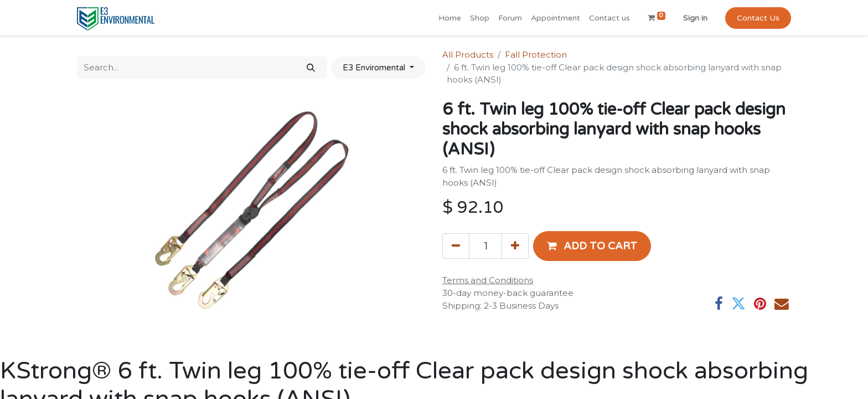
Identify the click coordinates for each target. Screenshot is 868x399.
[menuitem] (450, 18)
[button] (592, 246)
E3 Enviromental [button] (375, 68)
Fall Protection (536, 55)
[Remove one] (456, 246)
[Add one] (515, 246)
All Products (468, 55)
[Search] (311, 68)
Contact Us (758, 18)
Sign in (695, 18)
